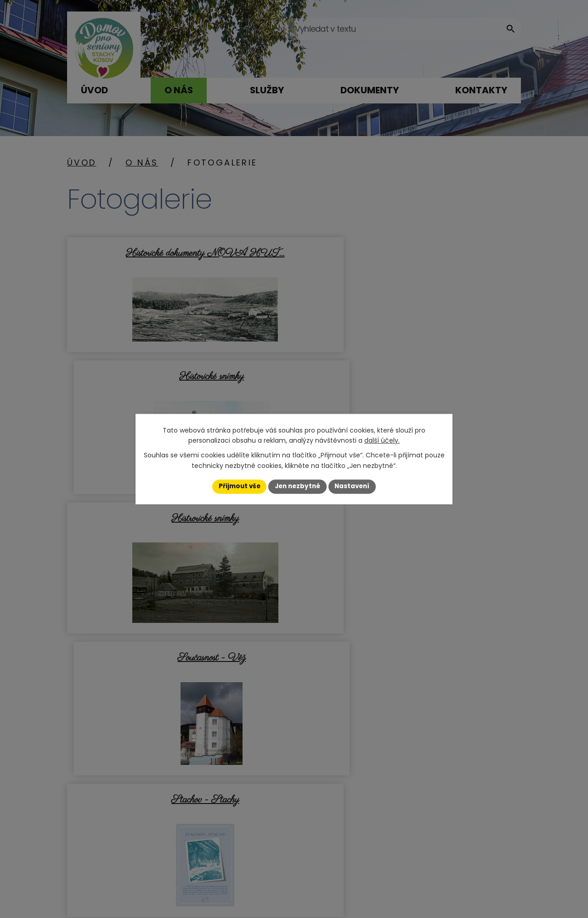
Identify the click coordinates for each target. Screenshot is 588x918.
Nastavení (355, 486)
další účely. (382, 440)
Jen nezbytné (297, 486)
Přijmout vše (237, 486)
